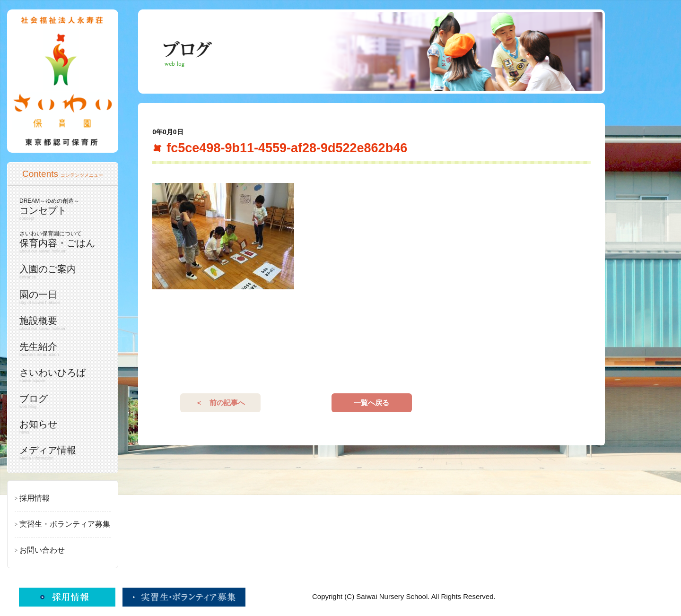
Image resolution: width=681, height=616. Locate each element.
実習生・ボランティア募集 (65, 524)
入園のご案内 (60, 272)
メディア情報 (60, 453)
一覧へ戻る (371, 403)
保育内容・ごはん (60, 242)
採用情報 (35, 498)
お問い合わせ (42, 550)
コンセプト (60, 209)
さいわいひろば (60, 375)
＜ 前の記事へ (220, 403)
